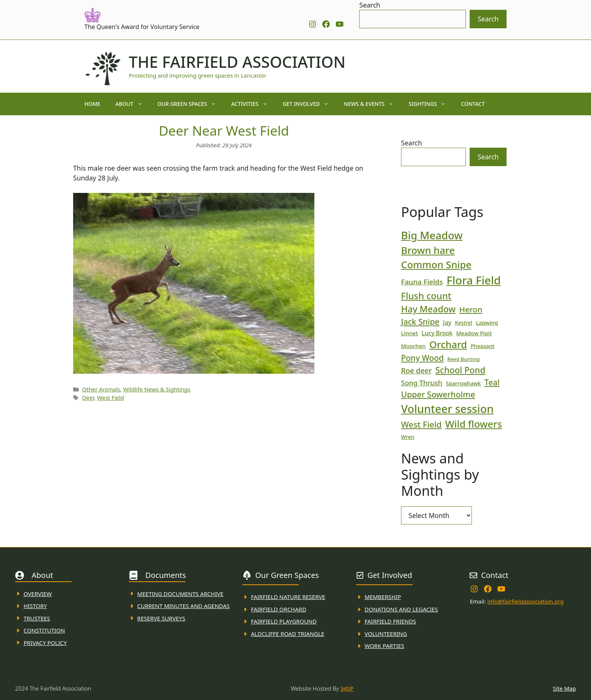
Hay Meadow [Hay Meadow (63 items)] (428, 309)
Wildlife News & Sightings (157, 389)
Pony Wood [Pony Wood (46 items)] (422, 358)
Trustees (37, 618)
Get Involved (310, 104)
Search (370, 5)
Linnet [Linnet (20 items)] (410, 333)
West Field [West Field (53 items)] (421, 424)
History (35, 606)
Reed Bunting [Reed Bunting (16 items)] (464, 359)
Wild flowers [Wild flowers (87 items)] (474, 424)
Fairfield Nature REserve (288, 597)
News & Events (372, 104)
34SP (347, 688)
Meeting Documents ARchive (180, 594)
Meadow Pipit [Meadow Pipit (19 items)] (474, 333)
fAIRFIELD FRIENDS (390, 621)
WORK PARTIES (384, 646)
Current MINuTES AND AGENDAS (183, 606)
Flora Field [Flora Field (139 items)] (474, 280)
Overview (38, 594)
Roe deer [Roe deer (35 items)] (416, 371)
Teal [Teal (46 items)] (492, 382)
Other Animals (101, 389)
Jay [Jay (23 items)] (447, 322)
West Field (110, 397)
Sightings (431, 104)
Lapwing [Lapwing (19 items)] (487, 322)
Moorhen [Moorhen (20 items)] (413, 346)
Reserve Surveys (161, 618)
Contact (473, 104)
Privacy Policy (45, 643)
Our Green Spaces (191, 104)
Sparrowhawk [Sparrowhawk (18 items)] (463, 383)
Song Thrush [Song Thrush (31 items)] (422, 383)
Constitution (44, 630)
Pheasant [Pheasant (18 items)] (483, 346)
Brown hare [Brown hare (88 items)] (428, 250)
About (133, 104)
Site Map (564, 688)
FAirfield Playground (284, 621)
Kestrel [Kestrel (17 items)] (464, 323)
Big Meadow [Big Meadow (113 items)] (432, 235)
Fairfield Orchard (279, 609)
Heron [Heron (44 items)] (471, 309)
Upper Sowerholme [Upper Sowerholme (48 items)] (438, 394)
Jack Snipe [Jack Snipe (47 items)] (420, 322)
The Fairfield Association (237, 62)
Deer (88, 397)
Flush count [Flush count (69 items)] (426, 296)
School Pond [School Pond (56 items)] (460, 370)
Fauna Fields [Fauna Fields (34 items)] (422, 282)
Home (92, 104)
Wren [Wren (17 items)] (408, 437)
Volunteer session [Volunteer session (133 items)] (447, 409)
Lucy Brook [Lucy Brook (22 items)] (437, 333)
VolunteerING (386, 634)
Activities (253, 104)
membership (383, 597)
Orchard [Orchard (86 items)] (448, 345)
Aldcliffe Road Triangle (288, 634)
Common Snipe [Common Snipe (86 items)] (436, 265)
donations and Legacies (401, 609)
